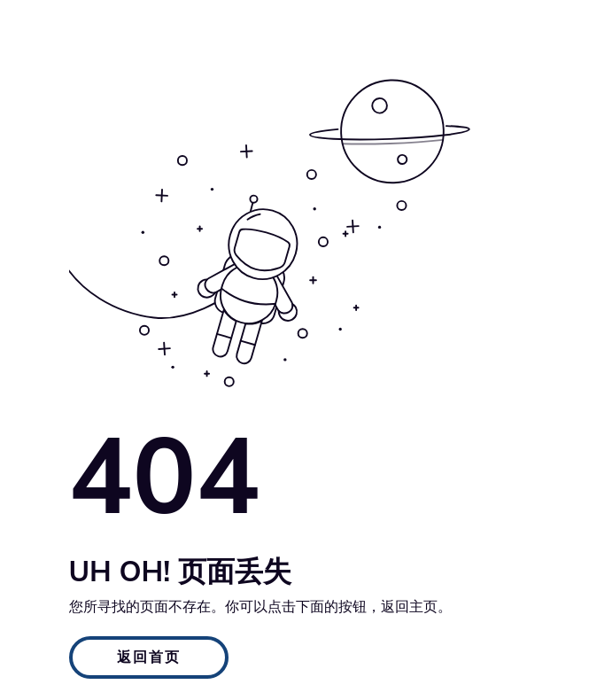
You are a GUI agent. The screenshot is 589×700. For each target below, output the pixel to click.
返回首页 (149, 657)
